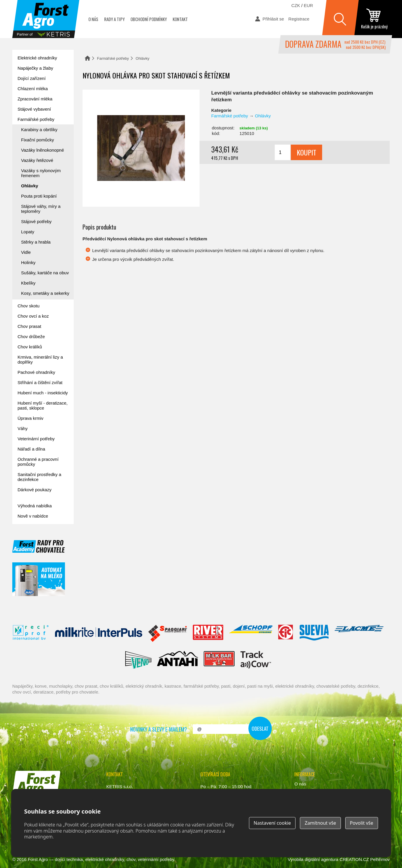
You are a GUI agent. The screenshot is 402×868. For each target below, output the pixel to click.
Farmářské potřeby (113, 58)
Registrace (299, 19)
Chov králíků (30, 347)
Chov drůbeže (31, 337)
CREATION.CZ (354, 859)
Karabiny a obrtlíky (39, 130)
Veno (138, 660)
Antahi (178, 660)
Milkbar (219, 660)
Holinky (28, 262)
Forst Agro (38, 859)
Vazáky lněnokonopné (43, 150)
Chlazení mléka (33, 89)
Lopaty (28, 232)
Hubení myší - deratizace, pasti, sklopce (43, 405)
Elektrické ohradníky (37, 58)
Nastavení (272, 823)
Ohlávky (143, 58)
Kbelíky (28, 283)
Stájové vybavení (34, 109)
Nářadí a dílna (31, 449)
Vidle (26, 252)
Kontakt (180, 19)
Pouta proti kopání (39, 196)
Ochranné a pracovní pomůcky (38, 462)
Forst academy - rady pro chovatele (39, 546)
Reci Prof (31, 634)
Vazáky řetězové (37, 160)
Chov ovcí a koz (33, 316)
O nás (93, 19)
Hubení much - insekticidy (43, 393)
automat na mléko (39, 579)
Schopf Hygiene (251, 634)
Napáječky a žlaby (35, 68)
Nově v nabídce (33, 516)
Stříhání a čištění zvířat (40, 382)
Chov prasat (29, 326)
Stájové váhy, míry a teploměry (41, 209)
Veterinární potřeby (36, 439)
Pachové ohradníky (36, 372)
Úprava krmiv (30, 418)
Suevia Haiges (314, 634)
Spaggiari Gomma (167, 634)
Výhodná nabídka (35, 506)
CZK (296, 5)
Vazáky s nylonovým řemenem (41, 173)
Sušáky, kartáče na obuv (45, 273)
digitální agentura (321, 859)
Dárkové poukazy (35, 490)
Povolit (362, 823)
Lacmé (359, 634)
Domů (87, 58)
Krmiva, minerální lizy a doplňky (40, 359)
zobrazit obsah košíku (374, 19)
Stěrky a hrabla (36, 242)
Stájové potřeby (36, 221)
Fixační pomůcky (38, 140)
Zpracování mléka (35, 99)
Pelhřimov (380, 859)
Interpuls (99, 634)
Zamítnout (320, 823)
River (208, 634)
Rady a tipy (114, 19)
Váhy (23, 428)
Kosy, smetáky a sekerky (45, 293)
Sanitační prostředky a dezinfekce (39, 477)
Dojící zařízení (32, 78)
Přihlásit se (273, 19)
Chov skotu (29, 306)
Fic (286, 634)
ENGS (256, 660)
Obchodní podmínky (149, 19)
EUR (308, 5)
